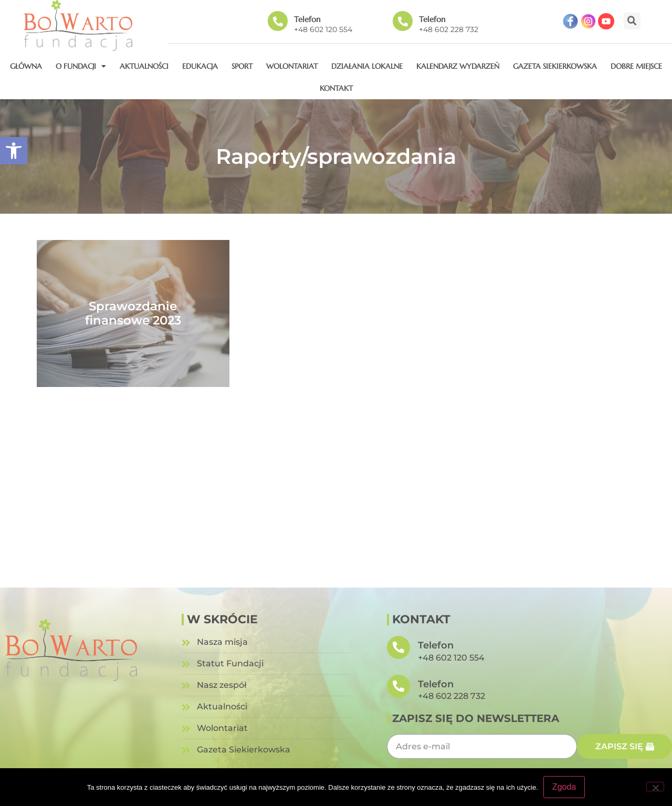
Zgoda (564, 787)
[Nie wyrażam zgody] (655, 787)
